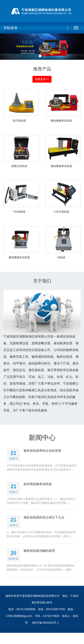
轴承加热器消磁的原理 (39, 551)
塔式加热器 (19, 121)
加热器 (61, 257)
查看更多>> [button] (42, 79)
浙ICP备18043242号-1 (45, 623)
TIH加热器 (19, 212)
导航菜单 (11, 28)
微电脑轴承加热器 (61, 121)
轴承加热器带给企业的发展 (42, 451)
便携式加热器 (19, 166)
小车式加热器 (61, 212)
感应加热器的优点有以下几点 (44, 517)
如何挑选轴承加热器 (38, 484)
